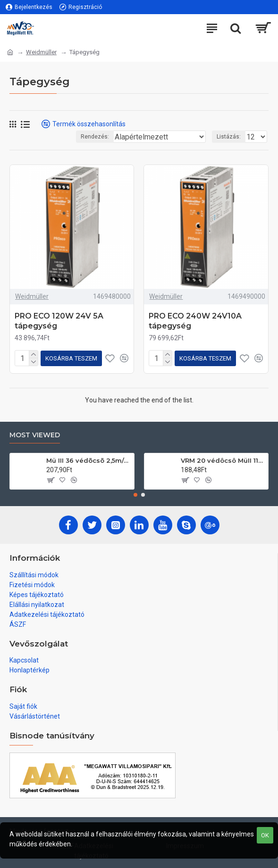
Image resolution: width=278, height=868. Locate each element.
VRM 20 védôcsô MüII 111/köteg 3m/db (223, 460)
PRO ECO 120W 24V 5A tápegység (59, 321)
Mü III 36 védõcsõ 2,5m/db (88, 460)
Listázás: (229, 137)
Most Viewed (35, 435)
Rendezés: (95, 137)
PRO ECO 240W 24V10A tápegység (195, 321)
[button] (135, 495)
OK (265, 835)
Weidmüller (41, 52)
